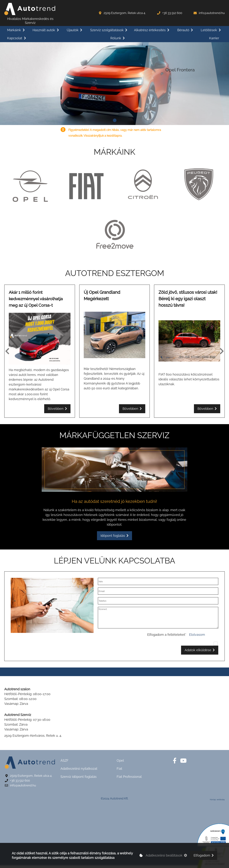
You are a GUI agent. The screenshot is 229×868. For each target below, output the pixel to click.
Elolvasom (197, 637)
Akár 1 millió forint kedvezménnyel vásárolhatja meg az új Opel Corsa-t (37, 301)
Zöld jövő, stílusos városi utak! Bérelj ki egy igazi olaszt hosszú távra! (188, 301)
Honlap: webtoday (217, 802)
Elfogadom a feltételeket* (167, 637)
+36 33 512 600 (172, 13)
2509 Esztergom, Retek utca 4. (125, 13)
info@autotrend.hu (212, 13)
